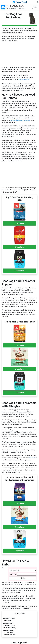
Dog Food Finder (24, 80)
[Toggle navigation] (2, 2)
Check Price (20, 223)
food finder (32, 458)
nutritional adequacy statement (20, 120)
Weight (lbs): (13, 574)
